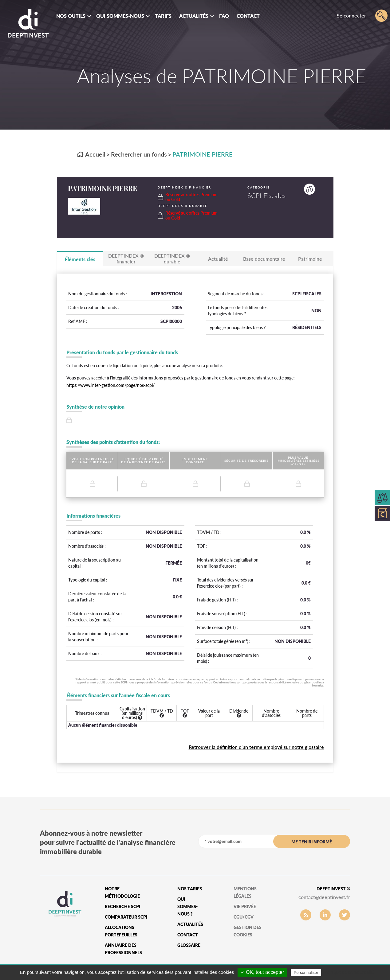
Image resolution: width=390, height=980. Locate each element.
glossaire (189, 945)
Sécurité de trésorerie (246, 461)
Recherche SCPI (122, 906)
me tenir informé (312, 842)
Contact (248, 16)
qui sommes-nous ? (187, 906)
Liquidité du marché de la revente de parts (143, 461)
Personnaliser (306, 972)
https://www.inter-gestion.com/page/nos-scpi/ (110, 385)
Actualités (194, 16)
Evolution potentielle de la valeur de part (92, 461)
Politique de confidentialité (349, 972)
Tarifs (163, 16)
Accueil (91, 154)
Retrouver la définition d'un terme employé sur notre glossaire (256, 747)
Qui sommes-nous (120, 16)
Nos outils (71, 16)
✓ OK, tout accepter (262, 972)
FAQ (224, 16)
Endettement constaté (195, 461)
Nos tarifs (190, 889)
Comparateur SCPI (126, 917)
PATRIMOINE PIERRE (203, 154)
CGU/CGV (244, 917)
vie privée (245, 906)
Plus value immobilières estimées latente (298, 461)
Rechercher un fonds (139, 154)
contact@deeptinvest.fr (324, 897)
